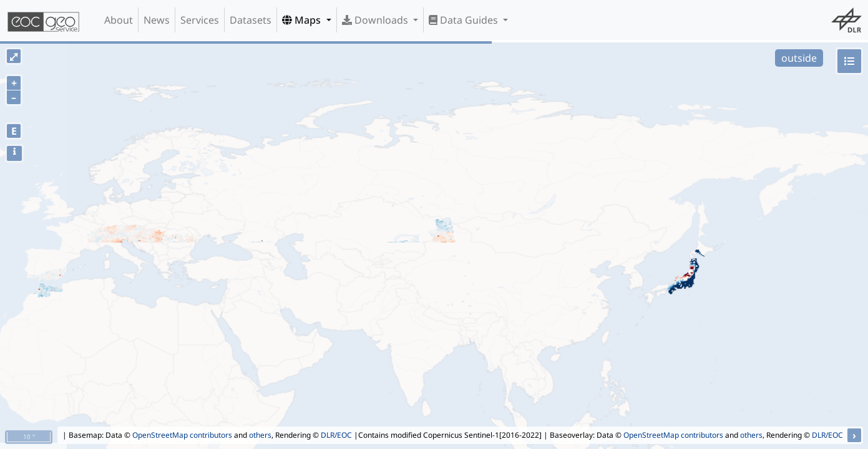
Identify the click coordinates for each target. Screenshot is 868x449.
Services (200, 20)
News (157, 20)
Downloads (376, 20)
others (260, 435)
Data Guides (465, 20)
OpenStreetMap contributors (182, 435)
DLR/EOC (336, 435)
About (119, 20)
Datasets (251, 20)
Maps (303, 20)
